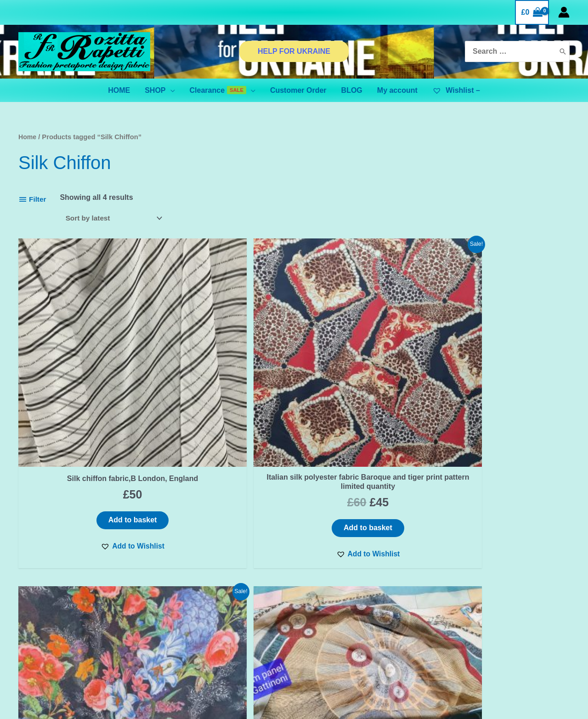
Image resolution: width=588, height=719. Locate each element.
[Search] (563, 52)
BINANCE (366, 619)
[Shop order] (116, 218)
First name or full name (79, 584)
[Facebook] (481, 613)
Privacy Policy (187, 601)
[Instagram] (500, 613)
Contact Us (181, 590)
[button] (84, 458)
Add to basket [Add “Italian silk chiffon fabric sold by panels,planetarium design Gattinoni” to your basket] (504, 440)
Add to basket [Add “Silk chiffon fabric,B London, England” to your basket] (84, 431)
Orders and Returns (197, 637)
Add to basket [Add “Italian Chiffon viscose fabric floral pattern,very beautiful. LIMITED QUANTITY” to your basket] (364, 440)
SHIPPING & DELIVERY (203, 625)
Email (79, 618)
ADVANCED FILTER (366, 607)
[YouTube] (538, 613)
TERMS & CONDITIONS (203, 613)
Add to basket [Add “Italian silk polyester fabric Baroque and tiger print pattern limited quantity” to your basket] (224, 440)
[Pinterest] (519, 613)
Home (28, 137)
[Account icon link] (564, 12)
